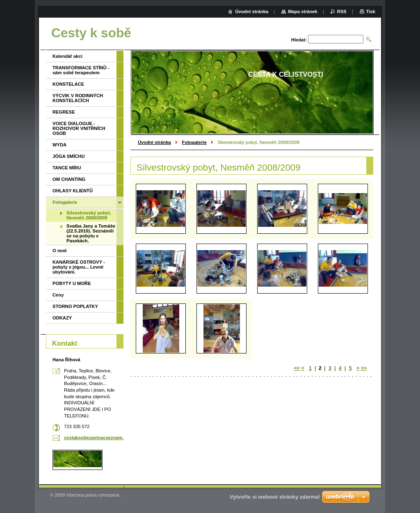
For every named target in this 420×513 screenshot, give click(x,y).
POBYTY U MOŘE (72, 283)
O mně (60, 251)
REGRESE (64, 112)
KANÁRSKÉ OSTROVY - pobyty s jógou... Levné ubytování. (79, 267)
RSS (342, 11)
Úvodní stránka (154, 142)
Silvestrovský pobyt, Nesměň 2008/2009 (89, 215)
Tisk (371, 11)
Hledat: (299, 40)
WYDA (59, 145)
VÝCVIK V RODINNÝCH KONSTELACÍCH (78, 98)
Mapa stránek (303, 11)
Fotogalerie (194, 142)
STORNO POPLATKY (75, 306)
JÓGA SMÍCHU (69, 156)
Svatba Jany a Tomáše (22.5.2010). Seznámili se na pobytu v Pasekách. (91, 233)
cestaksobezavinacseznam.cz (96, 438)
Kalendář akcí (67, 56)
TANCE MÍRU (67, 168)
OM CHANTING (69, 179)
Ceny (58, 295)
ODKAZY (62, 318)
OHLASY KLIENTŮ (73, 191)
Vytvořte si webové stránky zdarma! (275, 497)
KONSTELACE (68, 84)
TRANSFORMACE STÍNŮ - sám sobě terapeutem (81, 70)
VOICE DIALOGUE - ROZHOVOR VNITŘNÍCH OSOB (79, 128)
